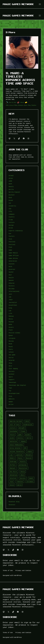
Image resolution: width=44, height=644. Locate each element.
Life (10, 313)
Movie (22, 102)
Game (10, 250)
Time (29, 105)
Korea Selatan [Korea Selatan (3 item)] (15, 448)
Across (11, 105)
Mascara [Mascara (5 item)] (29, 455)
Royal (11, 347)
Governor (12, 269)
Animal (11, 176)
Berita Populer (14, 192)
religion (12, 338)
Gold (10, 266)
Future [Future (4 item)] (12, 435)
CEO (10, 209)
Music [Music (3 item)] (20, 458)
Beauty (11, 187)
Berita (11, 189)
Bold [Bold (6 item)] (27, 421)
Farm (10, 239)
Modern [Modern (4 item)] (12, 458)
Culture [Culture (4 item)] (13, 428)
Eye (10, 233)
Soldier (12, 374)
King (10, 308)
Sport (11, 377)
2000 (7, 105)
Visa (10, 396)
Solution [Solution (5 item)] (13, 478)
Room (10, 344)
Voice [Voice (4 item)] (12, 485)
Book (10, 198)
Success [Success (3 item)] (23, 478)
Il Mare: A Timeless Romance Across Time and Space (20, 78)
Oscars (11, 327)
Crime (11, 220)
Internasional (14, 291)
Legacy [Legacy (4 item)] (30, 451)
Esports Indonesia (16, 231)
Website (12, 399)
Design (11, 225)
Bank (10, 184)
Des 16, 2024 (13, 102)
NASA (10, 324)
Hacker (11, 272)
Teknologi (12, 382)
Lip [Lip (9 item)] (11, 455)
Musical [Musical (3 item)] (29, 458)
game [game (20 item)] (20, 435)
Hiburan (12, 283)
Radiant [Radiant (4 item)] (13, 468)
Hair (10, 275)
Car (10, 203)
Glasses (12, 264)
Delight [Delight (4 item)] (22, 428)
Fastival (12, 242)
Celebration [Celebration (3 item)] (28, 425)
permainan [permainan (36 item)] (23, 465)
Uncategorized (14, 393)
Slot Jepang (13, 369)
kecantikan (13, 305)
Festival (12, 244)
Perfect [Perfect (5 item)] (13, 465)
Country (12, 217)
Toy (10, 391)
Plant (11, 330)
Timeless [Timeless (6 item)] (20, 482)
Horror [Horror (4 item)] (29, 438)
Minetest (12, 505)
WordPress (18, 575)
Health (11, 278)
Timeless (34, 105)
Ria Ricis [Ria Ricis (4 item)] (13, 472)
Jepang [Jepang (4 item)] (23, 441)
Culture (12, 222)
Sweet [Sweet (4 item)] (31, 478)
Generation (13, 261)
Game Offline (14, 255)
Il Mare (15, 105)
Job (10, 297)
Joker (11, 300)
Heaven (11, 280)
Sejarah (12, 360)
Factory (12, 236)
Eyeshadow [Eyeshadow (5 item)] (13, 431)
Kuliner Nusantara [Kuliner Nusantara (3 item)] (17, 451)
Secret (11, 358)
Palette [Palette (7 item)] (23, 461)
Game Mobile (13, 253)
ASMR (10, 181)
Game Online (13, 258)
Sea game (12, 355)
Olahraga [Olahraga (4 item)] (13, 461)
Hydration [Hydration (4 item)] (13, 441)
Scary (11, 349)
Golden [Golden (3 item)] (27, 435)
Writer (11, 404)
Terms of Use (8, 570)
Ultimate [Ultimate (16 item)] (30, 482)
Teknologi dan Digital (17, 385)
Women (11, 402)
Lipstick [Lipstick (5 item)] (19, 455)
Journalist (13, 302)
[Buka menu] (40, 4)
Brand (11, 200)
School (11, 352)
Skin (10, 366)
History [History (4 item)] (20, 438)
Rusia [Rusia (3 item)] (23, 472)
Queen (11, 335)
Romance (21, 105)
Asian (11, 178)
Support (12, 380)
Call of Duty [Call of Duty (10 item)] (15, 425)
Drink (11, 228)
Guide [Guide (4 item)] (12, 438)
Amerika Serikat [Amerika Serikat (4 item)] (16, 421)
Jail (10, 294)
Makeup (11, 316)
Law (10, 311)
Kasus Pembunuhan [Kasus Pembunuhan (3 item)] (16, 445)
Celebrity (12, 206)
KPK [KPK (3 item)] (25, 448)
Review (11, 341)
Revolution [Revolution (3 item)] (23, 468)
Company (12, 214)
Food (10, 247)
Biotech (12, 195)
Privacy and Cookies (23, 570)
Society (12, 371)
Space (26, 105)
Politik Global (14, 333)
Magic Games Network (18, 4)
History (12, 286)
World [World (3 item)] (19, 485)
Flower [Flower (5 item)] (23, 431)
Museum (11, 322)
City (10, 211)
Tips (10, 388)
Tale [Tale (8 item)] (11, 482)
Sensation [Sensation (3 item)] (13, 475)
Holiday (12, 289)
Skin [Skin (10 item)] (22, 475)
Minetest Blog (14, 502)
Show (10, 363)
